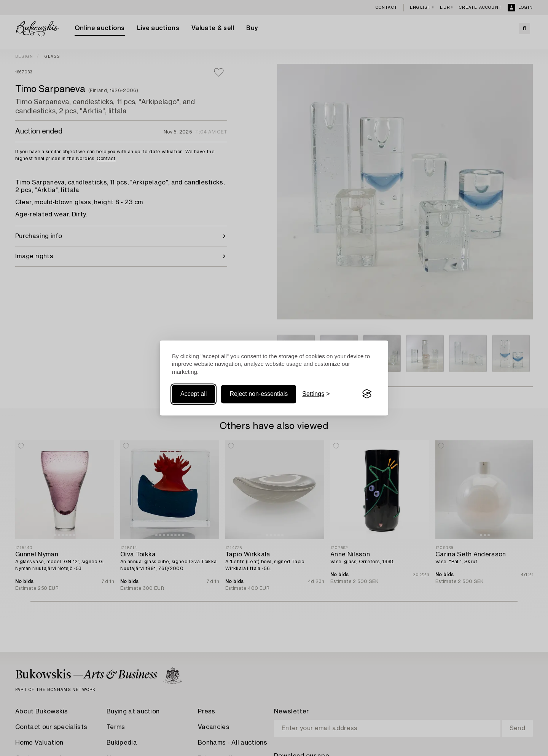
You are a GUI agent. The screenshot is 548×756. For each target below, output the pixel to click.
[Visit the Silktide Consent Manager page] (367, 394)
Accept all (194, 394)
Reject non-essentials (259, 394)
